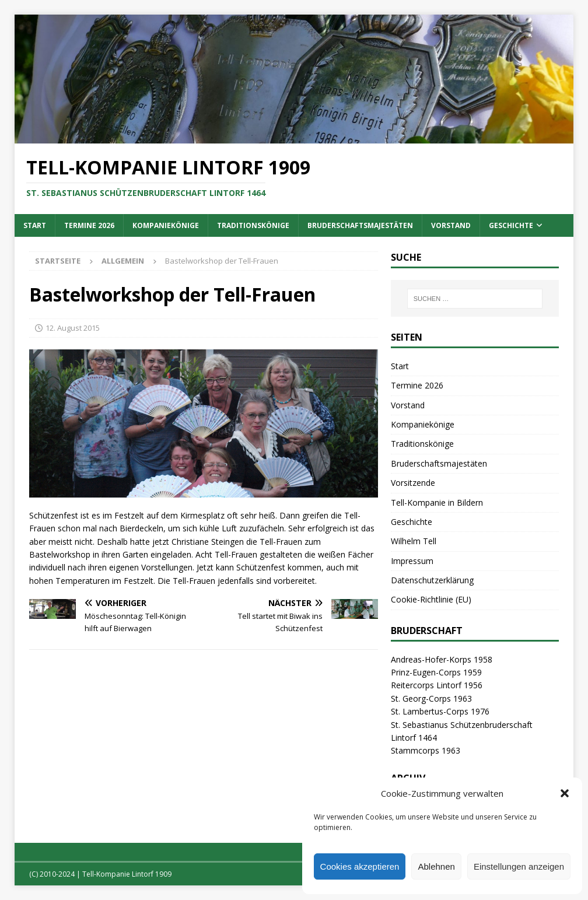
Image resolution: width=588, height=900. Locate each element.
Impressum (412, 561)
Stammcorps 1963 (426, 750)
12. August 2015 (73, 328)
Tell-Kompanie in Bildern (437, 502)
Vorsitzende (413, 483)
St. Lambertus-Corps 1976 (440, 711)
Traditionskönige (253, 225)
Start (35, 225)
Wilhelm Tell (414, 541)
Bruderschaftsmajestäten (360, 225)
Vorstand (451, 225)
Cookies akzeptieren (360, 866)
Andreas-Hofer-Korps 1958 (442, 659)
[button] (565, 793)
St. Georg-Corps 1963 (431, 698)
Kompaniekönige (166, 225)
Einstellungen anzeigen (519, 866)
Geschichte (511, 225)
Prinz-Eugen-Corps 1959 (436, 672)
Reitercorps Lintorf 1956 (437, 685)
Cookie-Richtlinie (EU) (431, 599)
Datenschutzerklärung (432, 580)
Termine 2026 (89, 225)
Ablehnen (436, 866)
